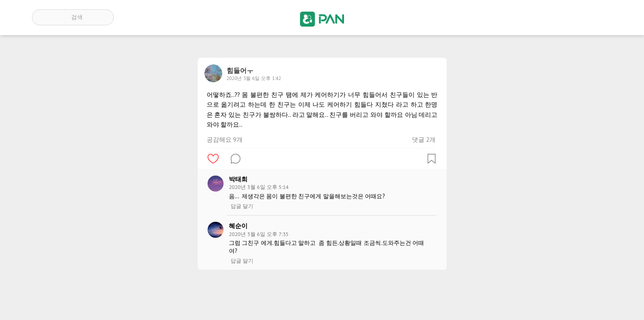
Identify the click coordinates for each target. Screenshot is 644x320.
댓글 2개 (424, 140)
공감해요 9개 (225, 140)
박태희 (238, 179)
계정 (600, 17)
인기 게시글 (574, 17)
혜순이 (238, 226)
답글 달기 (242, 206)
